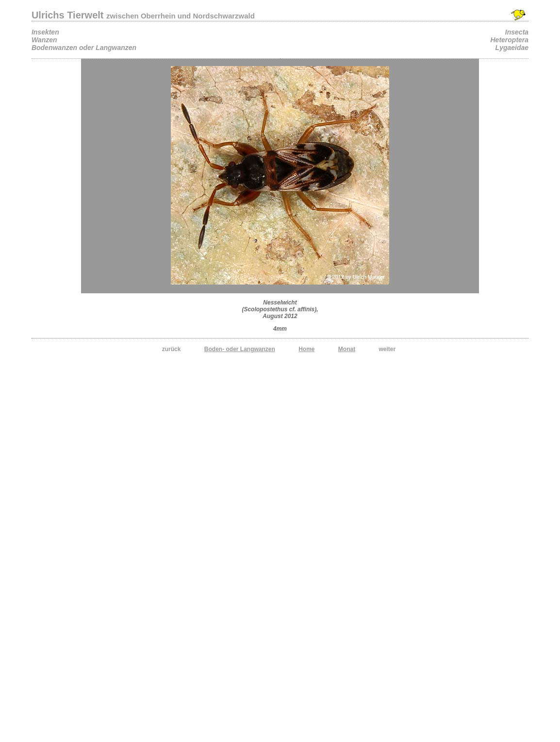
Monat (347, 349)
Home (306, 349)
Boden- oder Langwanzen (240, 349)
